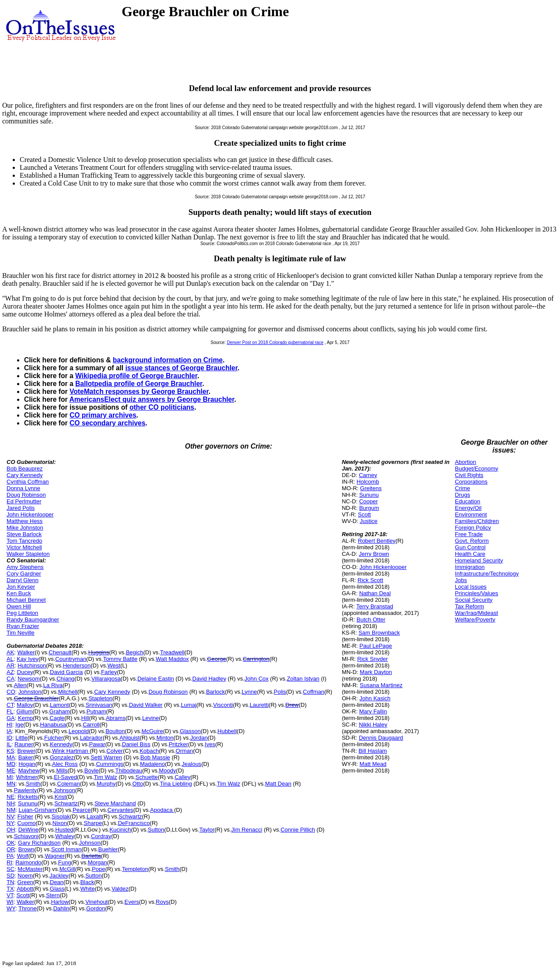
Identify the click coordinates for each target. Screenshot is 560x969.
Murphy (106, 784)
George (216, 659)
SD (10, 876)
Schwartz (66, 803)
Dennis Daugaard (381, 738)
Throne (27, 908)
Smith (33, 784)
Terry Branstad (375, 606)
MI (10, 777)
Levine (150, 718)
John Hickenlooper (30, 514)
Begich (135, 652)
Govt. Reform (472, 541)
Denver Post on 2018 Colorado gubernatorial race (275, 342)
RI (9, 862)
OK (11, 843)
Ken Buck (19, 593)
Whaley (65, 836)
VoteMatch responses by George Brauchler (139, 391)
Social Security (474, 600)
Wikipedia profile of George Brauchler (136, 376)
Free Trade (469, 534)
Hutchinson (32, 665)
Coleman (69, 784)
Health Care (470, 554)
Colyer (115, 751)
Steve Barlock (24, 534)
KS (10, 751)
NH (11, 803)
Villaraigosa (106, 679)
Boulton (115, 731)
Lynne (250, 692)
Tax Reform (469, 606)
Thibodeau (129, 771)
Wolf (23, 856)
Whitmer (27, 777)
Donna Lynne (23, 488)
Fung (65, 862)
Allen (20, 685)
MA (11, 757)
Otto (138, 784)
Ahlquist (129, 738)
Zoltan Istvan (303, 679)
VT (10, 895)
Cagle (57, 718)
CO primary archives (103, 415)
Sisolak (61, 816)
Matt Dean (278, 784)
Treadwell (172, 652)
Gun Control (470, 547)
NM (11, 810)
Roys (162, 902)
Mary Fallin (373, 711)
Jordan (199, 738)
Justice (368, 521)
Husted (64, 830)
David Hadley (209, 679)
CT (10, 705)
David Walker (146, 705)
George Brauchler (37, 698)
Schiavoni (26, 836)
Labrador (91, 738)
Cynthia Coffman (28, 482)
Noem (25, 876)
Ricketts (28, 797)
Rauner (24, 744)
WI (10, 902)
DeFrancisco (134, 823)
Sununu (28, 803)
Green (25, 882)
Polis (280, 692)
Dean (57, 882)
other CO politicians (162, 407)
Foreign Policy (473, 528)
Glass (57, 889)
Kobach (149, 751)
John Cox (257, 679)
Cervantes (121, 810)
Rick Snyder (373, 659)
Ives (210, 744)
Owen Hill (19, 606)
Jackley (59, 876)
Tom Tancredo (24, 541)
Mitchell (68, 692)
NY (10, 823)
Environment (471, 514)
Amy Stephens (25, 567)
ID (9, 738)
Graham (60, 711)
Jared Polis (21, 508)
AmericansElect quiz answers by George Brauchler (152, 399)
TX (10, 889)
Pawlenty (26, 790)
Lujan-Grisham (37, 810)
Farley (109, 672)
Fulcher (54, 738)
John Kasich (375, 698)
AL (10, 659)
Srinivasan (99, 705)
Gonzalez (62, 757)
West (114, 665)
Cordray (101, 836)
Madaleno (152, 764)
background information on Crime (168, 360)
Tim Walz (105, 777)
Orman (185, 751)
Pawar (97, 744)
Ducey (25, 672)
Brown (26, 849)
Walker (26, 652)
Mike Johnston (25, 528)
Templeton (135, 869)
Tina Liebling (176, 784)
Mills (62, 771)
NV (10, 816)
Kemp (25, 718)
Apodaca (162, 810)
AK (10, 652)
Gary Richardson (39, 843)
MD (11, 764)
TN (10, 882)
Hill (85, 718)
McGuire (152, 731)
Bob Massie (155, 757)
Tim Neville (21, 633)
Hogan (27, 764)
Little (21, 738)
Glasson (190, 731)
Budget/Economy (477, 469)
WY (11, 908)
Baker (26, 757)
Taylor (207, 830)
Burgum (369, 508)
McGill (67, 869)
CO (11, 692)
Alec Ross (65, 764)
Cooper (369, 501)
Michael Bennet (26, 600)
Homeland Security (479, 560)
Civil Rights (469, 475)
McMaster (30, 869)
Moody (167, 771)
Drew (292, 705)
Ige (19, 725)
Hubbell (227, 731)
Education (468, 501)
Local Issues (471, 587)
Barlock (215, 692)
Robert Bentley (377, 541)
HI (9, 725)
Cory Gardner (24, 574)
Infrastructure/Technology (487, 574)
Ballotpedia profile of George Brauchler (139, 384)
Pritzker (178, 744)
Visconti (223, 705)
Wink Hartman (71, 751)
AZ (10, 672)
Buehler (108, 849)
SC (10, 869)
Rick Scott (370, 580)
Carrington (256, 659)
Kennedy (61, 744)
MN (11, 784)
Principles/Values (477, 593)
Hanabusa (53, 725)
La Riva (53, 685)
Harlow (59, 902)
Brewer (26, 751)
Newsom (29, 679)
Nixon (60, 823)
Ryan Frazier (23, 626)
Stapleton (100, 698)
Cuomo (27, 823)
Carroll (91, 725)
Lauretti (259, 705)
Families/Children (477, 521)
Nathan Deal (375, 593)
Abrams (116, 718)
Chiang (65, 679)
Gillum (24, 711)
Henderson (77, 665)
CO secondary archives (107, 423)
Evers (132, 902)
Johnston (30, 692)
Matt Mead (373, 764)
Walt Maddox (172, 659)
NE (10, 797)
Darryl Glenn (23, 580)
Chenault (60, 652)
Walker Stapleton (28, 554)
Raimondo (28, 862)
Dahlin (61, 908)
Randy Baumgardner (33, 620)
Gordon (96, 908)
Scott (23, 895)
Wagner (55, 856)
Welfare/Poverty (475, 620)
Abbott (25, 889)
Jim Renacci (247, 830)
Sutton (156, 830)
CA (10, 679)
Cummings (109, 764)
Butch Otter (371, 620)
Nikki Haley (373, 725)
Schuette (147, 777)
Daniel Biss (136, 744)
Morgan (98, 862)
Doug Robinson (26, 495)
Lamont (59, 705)
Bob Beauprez (24, 469)
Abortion (465, 462)
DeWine (28, 830)
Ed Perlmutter (24, 501)
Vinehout (96, 902)
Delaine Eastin (156, 679)
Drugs (463, 495)
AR (10, 665)
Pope (98, 869)
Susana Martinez (381, 685)
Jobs (461, 580)
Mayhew (29, 771)
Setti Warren (106, 757)
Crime (463, 488)
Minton (165, 738)
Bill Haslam (373, 751)
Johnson (65, 790)
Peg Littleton (22, 613)
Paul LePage (376, 646)
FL (10, 711)
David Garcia (66, 672)
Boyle (92, 771)
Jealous (191, 764)
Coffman (313, 692)
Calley (182, 777)
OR (11, 849)
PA (10, 856)
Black (87, 882)
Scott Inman (66, 849)
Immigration (470, 567)
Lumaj (188, 705)
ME (11, 771)
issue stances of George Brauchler (181, 368)
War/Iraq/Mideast (477, 613)
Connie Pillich (298, 830)
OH (11, 830)
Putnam (96, 711)
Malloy (25, 705)
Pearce (82, 810)
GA (11, 718)
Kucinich (120, 830)
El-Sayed (65, 777)
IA (9, 731)
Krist (60, 797)
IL (9, 744)
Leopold (79, 731)
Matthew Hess (24, 521)
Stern (53, 895)
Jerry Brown (374, 554)
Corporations (471, 482)
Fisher (25, 816)
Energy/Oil (468, 508)
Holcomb (368, 482)
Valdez (120, 889)
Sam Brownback (379, 633)
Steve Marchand (115, 803)
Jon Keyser (21, 587)
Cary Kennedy (24, 475)
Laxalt (94, 816)
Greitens (371, 488)
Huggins (99, 652)
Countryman (71, 659)
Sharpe (93, 823)
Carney (368, 475)
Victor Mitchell (24, 547)
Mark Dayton (376, 672)
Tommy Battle (120, 659)
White (87, 889)
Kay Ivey (28, 659)
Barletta (91, 856)
